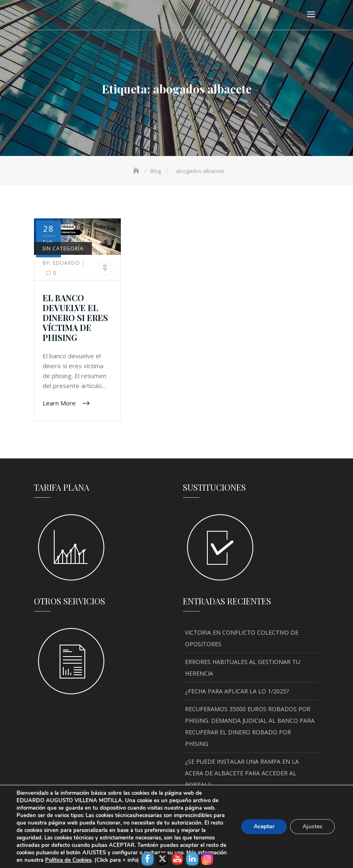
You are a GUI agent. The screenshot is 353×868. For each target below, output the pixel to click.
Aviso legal (116, 850)
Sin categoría (63, 248)
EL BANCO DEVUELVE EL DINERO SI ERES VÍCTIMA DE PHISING (75, 318)
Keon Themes (258, 839)
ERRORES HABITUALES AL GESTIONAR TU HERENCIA (243, 668)
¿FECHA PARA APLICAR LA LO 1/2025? (237, 691)
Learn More (60, 403)
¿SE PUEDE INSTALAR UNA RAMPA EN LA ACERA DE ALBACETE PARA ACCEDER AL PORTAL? (242, 773)
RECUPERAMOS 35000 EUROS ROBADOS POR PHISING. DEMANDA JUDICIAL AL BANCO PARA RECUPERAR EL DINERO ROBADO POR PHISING (250, 726)
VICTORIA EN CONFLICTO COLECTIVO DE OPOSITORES (242, 638)
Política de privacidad (226, 850)
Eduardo (62, 263)
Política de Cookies (164, 850)
